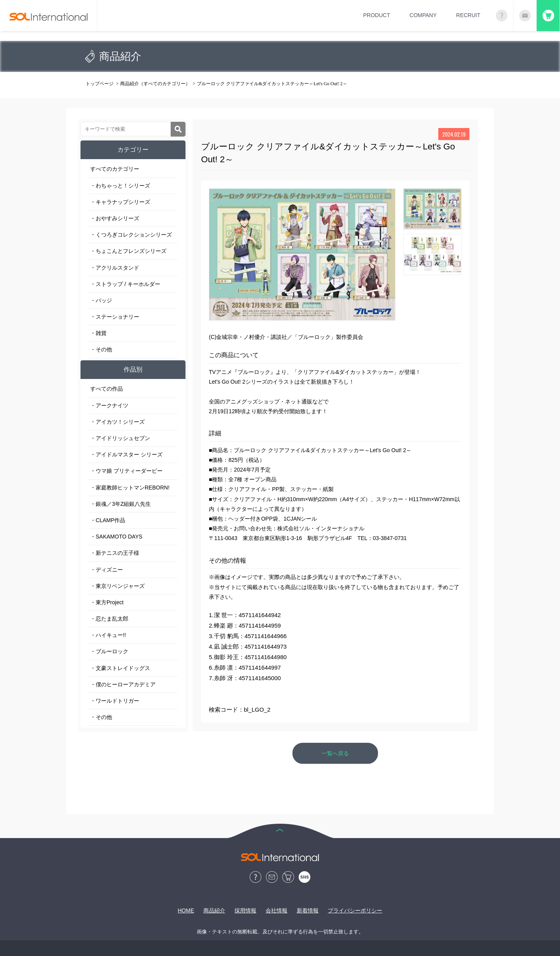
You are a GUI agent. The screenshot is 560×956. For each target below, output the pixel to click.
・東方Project (107, 602)
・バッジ (101, 300)
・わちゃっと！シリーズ (120, 186)
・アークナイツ (109, 405)
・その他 (101, 349)
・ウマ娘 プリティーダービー (126, 471)
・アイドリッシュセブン (120, 438)
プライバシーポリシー (355, 910)
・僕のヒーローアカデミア (123, 684)
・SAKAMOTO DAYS (116, 537)
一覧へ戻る (335, 753)
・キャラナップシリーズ (120, 202)
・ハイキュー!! (108, 635)
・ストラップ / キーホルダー (125, 284)
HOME (186, 910)
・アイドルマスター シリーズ (126, 454)
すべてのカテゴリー (115, 169)
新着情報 (308, 910)
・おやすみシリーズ (115, 218)
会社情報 (276, 910)
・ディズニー (107, 570)
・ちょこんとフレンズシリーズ (128, 251)
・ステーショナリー (115, 317)
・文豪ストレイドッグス (120, 668)
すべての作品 (107, 389)
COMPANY (423, 15)
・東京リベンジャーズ (117, 586)
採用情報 (245, 910)
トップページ (100, 84)
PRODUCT (377, 15)
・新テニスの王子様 (115, 553)
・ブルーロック (109, 651)
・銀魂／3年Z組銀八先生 (121, 504)
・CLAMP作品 (108, 520)
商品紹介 (214, 910)
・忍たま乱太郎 (109, 619)
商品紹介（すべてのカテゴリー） (155, 84)
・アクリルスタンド (115, 268)
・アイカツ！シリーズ (117, 422)
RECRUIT (468, 15)
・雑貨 (98, 333)
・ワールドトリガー (115, 701)
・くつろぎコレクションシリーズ (131, 235)
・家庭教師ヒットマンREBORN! (130, 488)
